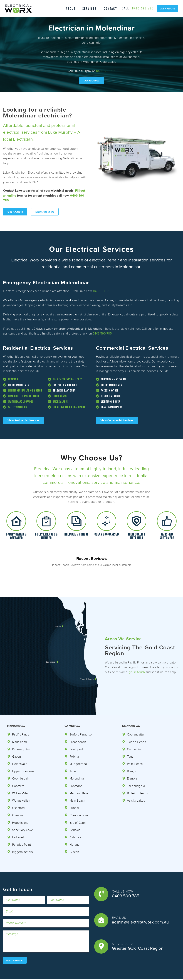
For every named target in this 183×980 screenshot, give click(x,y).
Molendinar (77, 762)
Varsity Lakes (136, 784)
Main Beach (78, 784)
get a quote (167, 12)
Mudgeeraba (78, 747)
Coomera (18, 769)
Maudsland (20, 725)
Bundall (75, 791)
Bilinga (132, 754)
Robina (74, 740)
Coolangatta (135, 718)
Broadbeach (78, 725)
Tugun (131, 740)
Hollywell (18, 821)
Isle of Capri (78, 806)
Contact (112, 9)
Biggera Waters (23, 835)
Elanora (132, 762)
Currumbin (134, 733)
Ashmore (76, 821)
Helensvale (20, 747)
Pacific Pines (21, 718)
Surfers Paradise (81, 718)
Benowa (75, 813)
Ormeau (18, 798)
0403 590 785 (164, 5)
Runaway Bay (22, 733)
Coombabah (21, 762)
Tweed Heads (137, 725)
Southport (76, 733)
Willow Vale (20, 777)
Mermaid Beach (80, 777)
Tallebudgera (136, 769)
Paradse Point (22, 828)
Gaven (17, 740)
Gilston (74, 835)
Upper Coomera (23, 754)
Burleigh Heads (138, 777)
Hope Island (20, 806)
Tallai (73, 754)
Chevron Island (80, 798)
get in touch (143, 653)
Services (89, 9)
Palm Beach (135, 747)
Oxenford (18, 791)
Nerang (75, 828)
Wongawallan (21, 784)
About (69, 9)
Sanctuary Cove (23, 813)
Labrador (76, 769)
